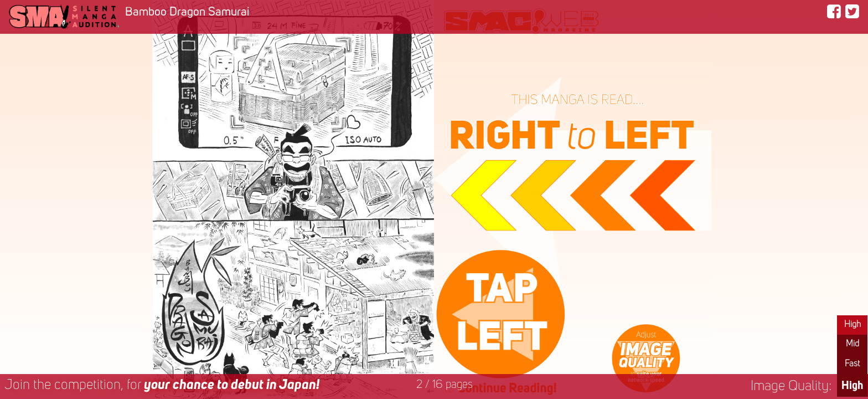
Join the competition (162, 385)
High (852, 325)
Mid (852, 344)
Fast (852, 364)
